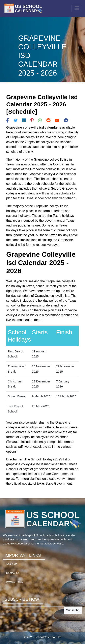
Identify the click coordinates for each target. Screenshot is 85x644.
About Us (12, 564)
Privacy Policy (15, 582)
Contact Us (13, 573)
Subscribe (73, 610)
